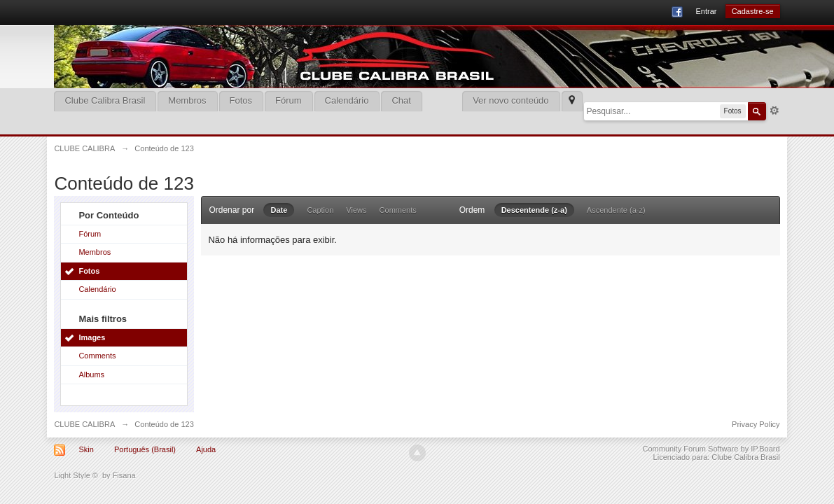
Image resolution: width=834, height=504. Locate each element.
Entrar (706, 11)
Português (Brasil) (145, 449)
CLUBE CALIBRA (84, 424)
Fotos (241, 100)
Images (92, 337)
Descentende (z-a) (534, 210)
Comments (97, 356)
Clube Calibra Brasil (105, 100)
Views (356, 210)
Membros (187, 100)
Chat (401, 100)
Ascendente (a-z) (616, 210)
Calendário (347, 100)
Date (279, 210)
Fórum (289, 100)
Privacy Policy (756, 424)
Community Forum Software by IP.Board (711, 449)
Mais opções (774, 111)
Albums (91, 374)
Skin (86, 449)
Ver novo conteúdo (510, 100)
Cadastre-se (753, 11)
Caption (320, 210)
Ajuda (206, 449)
